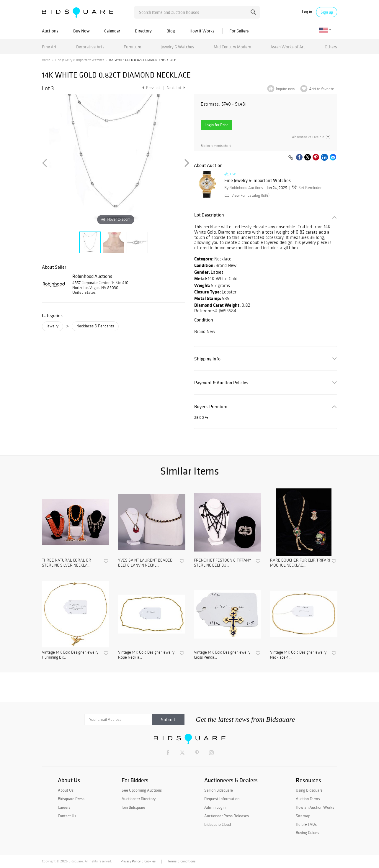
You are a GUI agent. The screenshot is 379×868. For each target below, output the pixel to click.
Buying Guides (307, 833)
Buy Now (81, 31)
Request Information (222, 799)
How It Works (202, 31)
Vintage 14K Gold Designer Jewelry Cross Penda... (222, 655)
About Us (66, 790)
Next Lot (176, 88)
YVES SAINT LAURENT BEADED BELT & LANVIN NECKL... (145, 563)
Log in (307, 12)
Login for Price (217, 125)
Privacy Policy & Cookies (138, 861)
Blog (171, 31)
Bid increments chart (216, 146)
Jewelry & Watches (177, 47)
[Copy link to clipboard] (291, 158)
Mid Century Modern (232, 47)
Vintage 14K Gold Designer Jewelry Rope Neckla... (146, 655)
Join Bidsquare (133, 807)
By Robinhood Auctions (244, 188)
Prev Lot (150, 88)
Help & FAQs (306, 824)
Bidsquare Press (71, 799)
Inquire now (286, 89)
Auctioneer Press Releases (227, 816)
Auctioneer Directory (139, 799)
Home (46, 60)
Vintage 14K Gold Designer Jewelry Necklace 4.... (298, 655)
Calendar (112, 31)
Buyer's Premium (211, 407)
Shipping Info (207, 359)
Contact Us (67, 816)
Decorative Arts (90, 47)
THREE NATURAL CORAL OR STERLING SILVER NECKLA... (67, 563)
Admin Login (215, 807)
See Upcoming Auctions (142, 790)
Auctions (50, 31)
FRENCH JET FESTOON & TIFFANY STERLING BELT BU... (223, 563)
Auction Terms (308, 799)
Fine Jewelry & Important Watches (80, 60)
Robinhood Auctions (92, 276)
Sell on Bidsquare (219, 790)
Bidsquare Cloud (218, 824)
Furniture (132, 47)
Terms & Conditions (182, 861)
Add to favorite (322, 89)
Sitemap (303, 816)
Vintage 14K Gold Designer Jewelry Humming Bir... (70, 655)
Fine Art (49, 47)
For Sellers (239, 31)
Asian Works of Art (288, 47)
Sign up (327, 12)
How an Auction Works (315, 807)
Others (331, 47)
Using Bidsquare (309, 790)
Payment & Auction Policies (221, 383)
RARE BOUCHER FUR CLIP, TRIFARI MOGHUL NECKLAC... (300, 563)
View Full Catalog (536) (246, 195)
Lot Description (209, 215)
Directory (143, 31)
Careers (64, 807)
